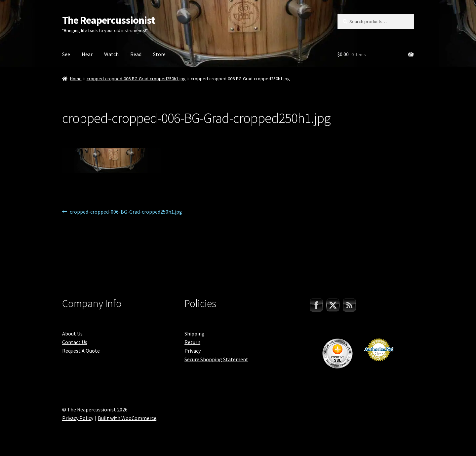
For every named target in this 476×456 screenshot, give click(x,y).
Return (192, 342)
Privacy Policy (78, 418)
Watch (111, 54)
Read (136, 54)
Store (159, 54)
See (66, 54)
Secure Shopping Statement (216, 359)
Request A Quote (81, 351)
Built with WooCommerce (127, 418)
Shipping (195, 333)
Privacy (193, 351)
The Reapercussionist (109, 20)
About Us (72, 333)
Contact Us (75, 342)
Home (76, 79)
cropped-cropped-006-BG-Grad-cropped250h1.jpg (136, 79)
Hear (87, 54)
